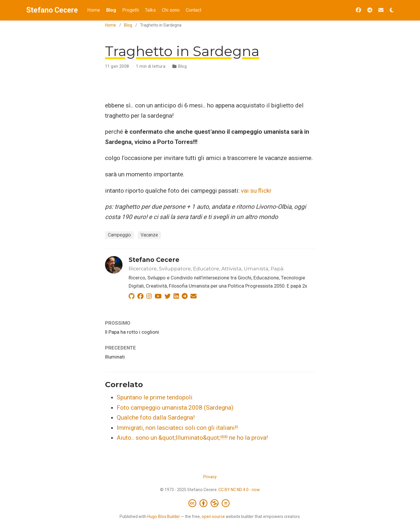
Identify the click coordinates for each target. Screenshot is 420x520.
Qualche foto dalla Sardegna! (156, 418)
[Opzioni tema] (392, 10)
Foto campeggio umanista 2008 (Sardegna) (175, 408)
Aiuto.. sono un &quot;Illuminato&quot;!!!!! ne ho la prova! (192, 438)
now (256, 490)
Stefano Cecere (52, 10)
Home (111, 25)
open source (213, 516)
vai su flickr (256, 191)
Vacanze (149, 235)
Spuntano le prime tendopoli (155, 397)
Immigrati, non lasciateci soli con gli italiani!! (177, 428)
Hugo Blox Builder (164, 516)
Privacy (210, 477)
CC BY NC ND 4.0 (233, 490)
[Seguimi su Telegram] (370, 10)
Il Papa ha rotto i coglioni (132, 332)
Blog (128, 25)
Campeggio (119, 235)
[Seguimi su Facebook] (358, 10)
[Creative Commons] (210, 503)
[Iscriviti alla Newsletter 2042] (381, 10)
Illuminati (115, 357)
